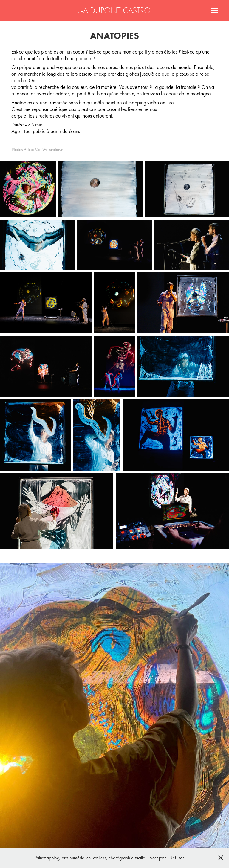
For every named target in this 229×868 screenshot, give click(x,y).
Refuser (177, 858)
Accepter (158, 858)
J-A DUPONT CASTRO (115, 10)
